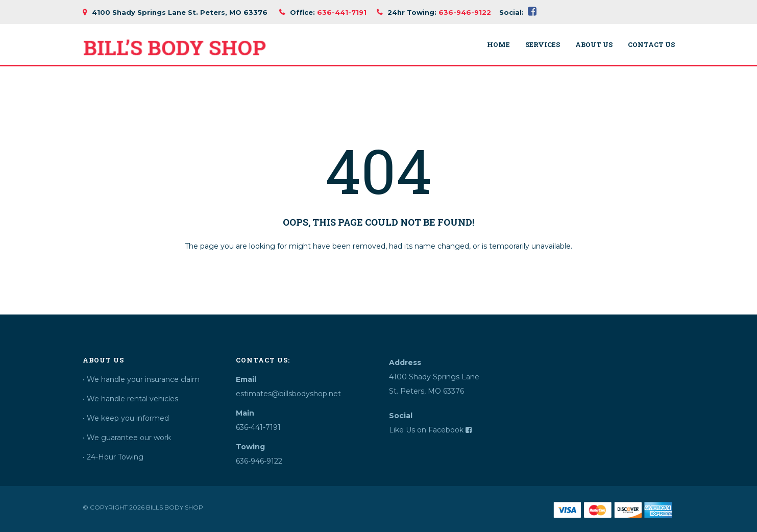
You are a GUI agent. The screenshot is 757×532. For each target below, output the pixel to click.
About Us (594, 45)
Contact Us (651, 45)
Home (498, 45)
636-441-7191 (342, 12)
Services (543, 45)
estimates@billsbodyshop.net (288, 394)
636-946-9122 (465, 12)
